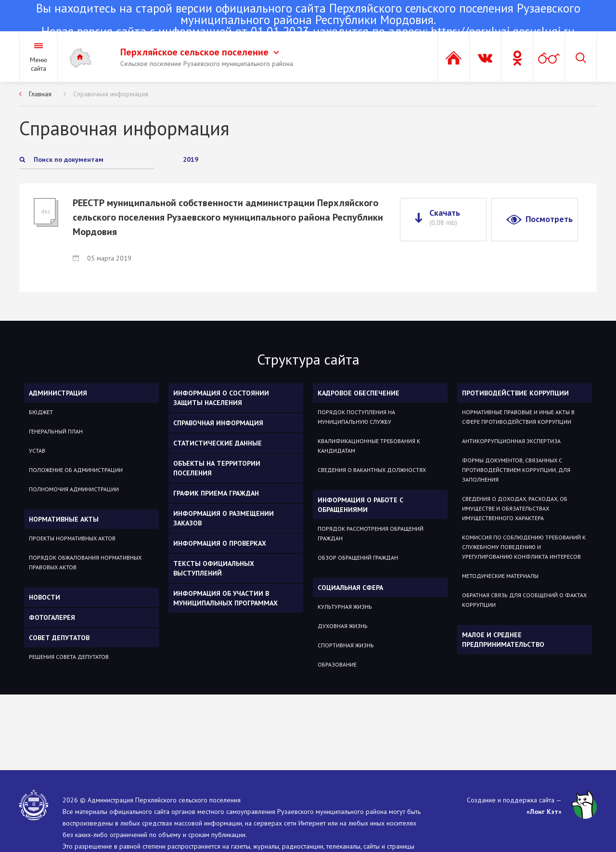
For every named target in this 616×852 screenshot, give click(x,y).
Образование (337, 664)
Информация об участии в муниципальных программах (225, 598)
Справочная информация (111, 94)
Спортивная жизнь (346, 645)
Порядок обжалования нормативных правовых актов (85, 562)
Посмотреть (549, 219)
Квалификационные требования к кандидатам (369, 446)
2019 (191, 159)
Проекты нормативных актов (72, 538)
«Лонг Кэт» (544, 812)
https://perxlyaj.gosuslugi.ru (503, 31)
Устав (37, 451)
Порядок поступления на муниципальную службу (356, 417)
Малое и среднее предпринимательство (503, 640)
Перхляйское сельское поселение (200, 52)
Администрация (58, 393)
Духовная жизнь (343, 626)
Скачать (445, 217)
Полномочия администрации (74, 489)
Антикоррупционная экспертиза (511, 441)
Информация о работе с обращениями (360, 505)
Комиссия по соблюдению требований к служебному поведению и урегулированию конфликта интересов (524, 547)
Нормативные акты (64, 519)
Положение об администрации (76, 470)
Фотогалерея (52, 617)
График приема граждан (216, 493)
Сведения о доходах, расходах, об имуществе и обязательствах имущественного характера (515, 508)
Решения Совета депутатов (69, 657)
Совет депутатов (59, 638)
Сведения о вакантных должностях (372, 470)
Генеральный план (56, 431)
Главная (40, 94)
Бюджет (41, 412)
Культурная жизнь (345, 607)
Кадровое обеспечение (359, 393)
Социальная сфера (350, 588)
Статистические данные (218, 443)
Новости (45, 597)
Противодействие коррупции (515, 393)
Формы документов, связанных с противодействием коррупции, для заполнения (516, 470)
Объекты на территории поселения (217, 468)
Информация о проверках (220, 543)
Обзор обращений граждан (358, 557)
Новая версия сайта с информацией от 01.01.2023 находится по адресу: (308, 21)
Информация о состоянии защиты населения (221, 398)
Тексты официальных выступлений (214, 568)
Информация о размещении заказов (224, 518)
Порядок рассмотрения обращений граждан (371, 533)
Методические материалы (500, 576)
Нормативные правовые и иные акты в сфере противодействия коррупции (518, 417)
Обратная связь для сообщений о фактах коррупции (524, 600)
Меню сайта (38, 64)
